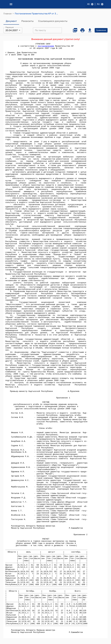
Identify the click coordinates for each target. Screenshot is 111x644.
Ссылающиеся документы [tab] (53, 21)
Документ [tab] (11, 21)
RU (100, 4)
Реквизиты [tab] (27, 21)
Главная (8, 14)
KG (90, 4)
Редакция (10, 27)
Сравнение (101, 30)
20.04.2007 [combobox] (12, 30)
